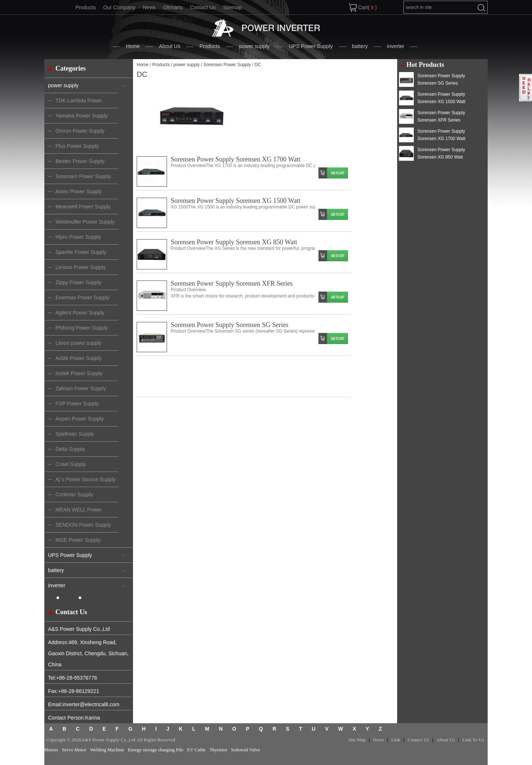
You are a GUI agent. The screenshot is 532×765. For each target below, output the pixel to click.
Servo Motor (74, 750)
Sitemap (233, 7)
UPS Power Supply (311, 46)
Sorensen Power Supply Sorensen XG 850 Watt (234, 242)
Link (396, 740)
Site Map (357, 740)
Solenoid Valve (245, 750)
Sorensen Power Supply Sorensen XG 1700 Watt (236, 159)
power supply (254, 46)
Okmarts (173, 7)
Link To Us (473, 740)
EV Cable (196, 750)
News (149, 7)
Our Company (119, 7)
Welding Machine (107, 750)
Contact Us (203, 7)
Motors (51, 750)
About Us (170, 46)
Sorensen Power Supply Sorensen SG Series (229, 325)
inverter (396, 46)
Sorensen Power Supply (227, 65)
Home (133, 46)
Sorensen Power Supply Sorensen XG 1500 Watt (236, 201)
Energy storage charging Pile (156, 750)
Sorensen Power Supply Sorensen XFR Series (232, 283)
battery (360, 46)
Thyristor (218, 750)
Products (86, 7)
